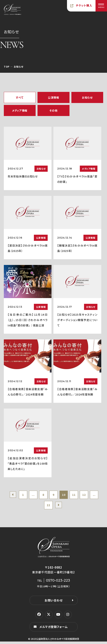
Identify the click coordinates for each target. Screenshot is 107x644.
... (36, 495)
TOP (7, 67)
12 (94, 495)
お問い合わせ (54, 603)
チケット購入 (84, 5)
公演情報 (53, 97)
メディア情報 (20, 110)
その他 (53, 110)
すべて (20, 97)
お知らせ (87, 97)
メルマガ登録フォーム (54, 629)
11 (82, 495)
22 (53, 507)
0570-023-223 (58, 583)
